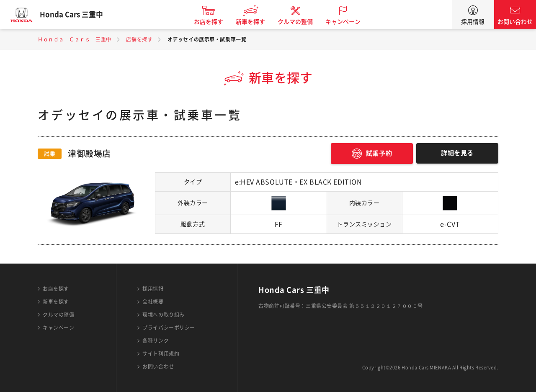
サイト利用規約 (161, 354)
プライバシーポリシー (169, 328)
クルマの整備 (301, 22)
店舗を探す (139, 39)
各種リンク (156, 341)
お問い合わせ (515, 22)
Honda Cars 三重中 (77, 15)
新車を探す (257, 22)
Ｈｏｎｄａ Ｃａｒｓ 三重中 (75, 39)
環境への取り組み (163, 315)
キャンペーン (349, 22)
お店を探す (215, 22)
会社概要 (153, 302)
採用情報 (473, 22)
